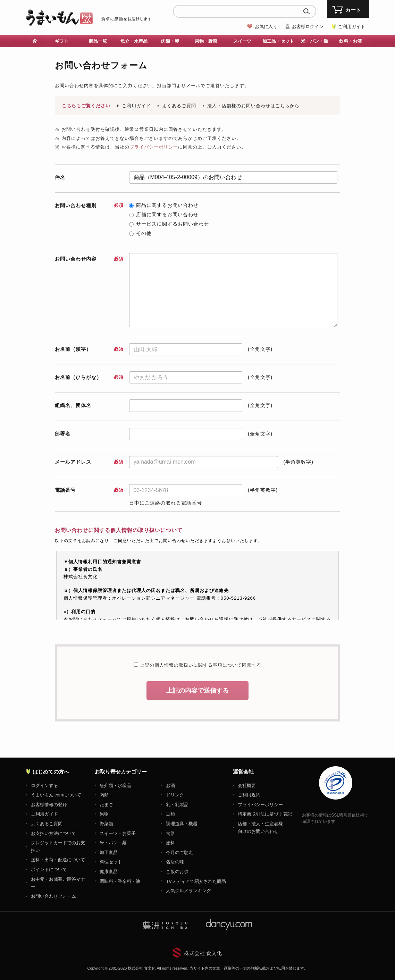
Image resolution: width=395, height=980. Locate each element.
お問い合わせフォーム (53, 896)
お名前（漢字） (89, 349)
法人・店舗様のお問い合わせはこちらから (253, 106)
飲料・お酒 (350, 41)
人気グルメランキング (188, 891)
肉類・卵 (170, 41)
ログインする (44, 785)
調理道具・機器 (182, 824)
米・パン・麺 (314, 41)
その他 (140, 233)
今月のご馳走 (179, 852)
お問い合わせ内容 (89, 259)
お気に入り (266, 27)
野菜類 (106, 824)
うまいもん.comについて (56, 795)
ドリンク (175, 795)
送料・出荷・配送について (58, 860)
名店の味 (175, 862)
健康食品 (109, 872)
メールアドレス (89, 462)
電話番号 (89, 490)
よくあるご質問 (179, 106)
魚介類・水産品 (115, 785)
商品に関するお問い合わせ (164, 205)
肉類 (104, 795)
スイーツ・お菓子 (118, 833)
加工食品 (109, 852)
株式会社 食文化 (203, 953)
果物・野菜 (206, 41)
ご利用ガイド (352, 27)
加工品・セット (278, 41)
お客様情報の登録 (49, 805)
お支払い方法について (53, 833)
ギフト (62, 41)
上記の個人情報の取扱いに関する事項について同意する (200, 665)
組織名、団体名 (73, 405)
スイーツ (242, 41)
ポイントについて (49, 869)
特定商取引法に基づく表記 (265, 814)
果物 (104, 814)
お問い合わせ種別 (89, 205)
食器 (170, 833)
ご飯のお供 (177, 872)
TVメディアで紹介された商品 (196, 881)
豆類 (170, 814)
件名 (60, 177)
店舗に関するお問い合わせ (164, 214)
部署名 (63, 434)
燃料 (170, 843)
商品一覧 (98, 41)
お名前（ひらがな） (89, 377)
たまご (106, 805)
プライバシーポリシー (154, 147)
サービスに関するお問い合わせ (169, 224)
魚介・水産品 (134, 41)
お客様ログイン (308, 27)
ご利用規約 (249, 795)
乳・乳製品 (177, 805)
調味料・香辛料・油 (120, 881)
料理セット (111, 862)
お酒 (170, 785)
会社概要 (247, 785)
